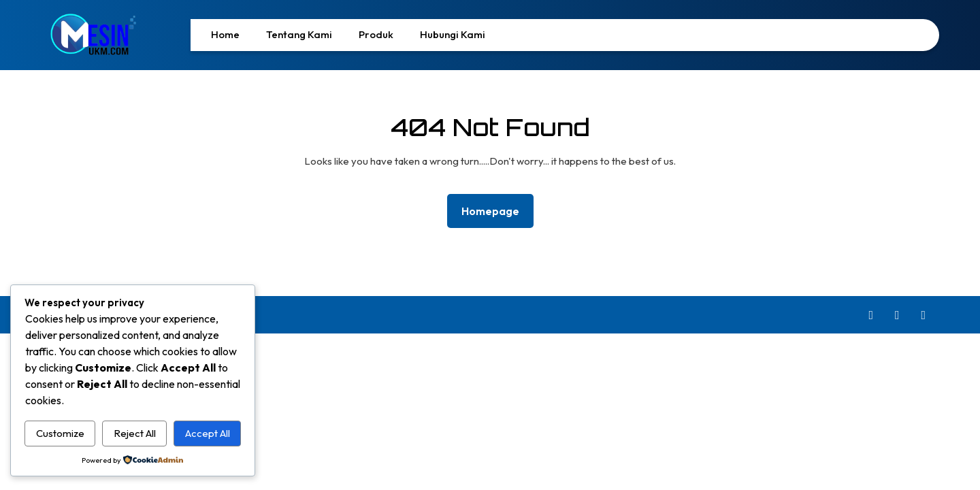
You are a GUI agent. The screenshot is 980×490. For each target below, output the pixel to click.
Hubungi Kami (453, 34)
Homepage (496, 210)
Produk (376, 34)
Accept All (208, 433)
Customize (60, 433)
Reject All (135, 433)
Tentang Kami (299, 34)
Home (225, 34)
